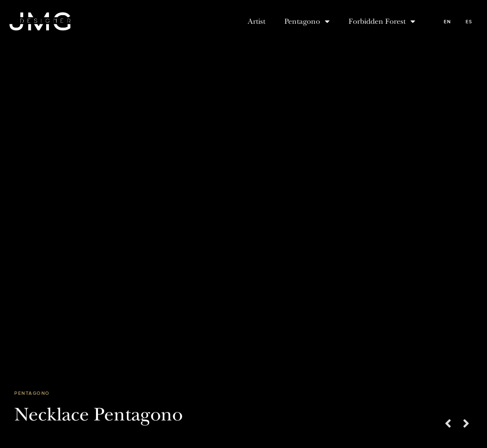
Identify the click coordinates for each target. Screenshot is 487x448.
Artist (257, 21)
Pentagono (307, 21)
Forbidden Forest (382, 21)
